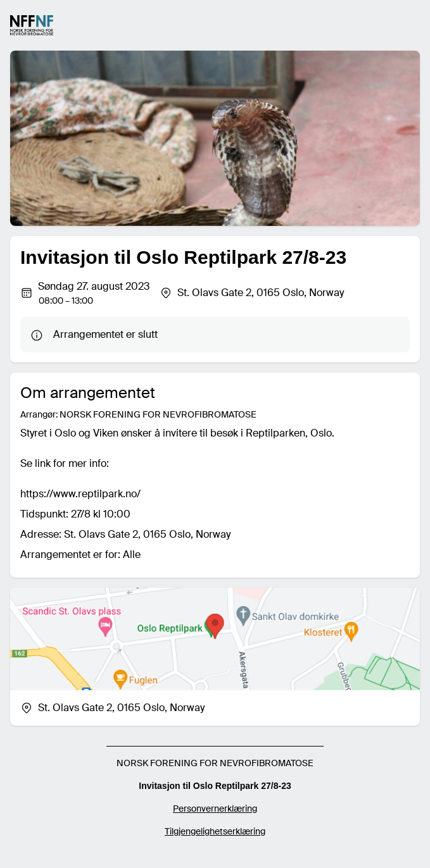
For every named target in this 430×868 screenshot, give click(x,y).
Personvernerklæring (215, 809)
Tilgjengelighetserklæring (215, 831)
